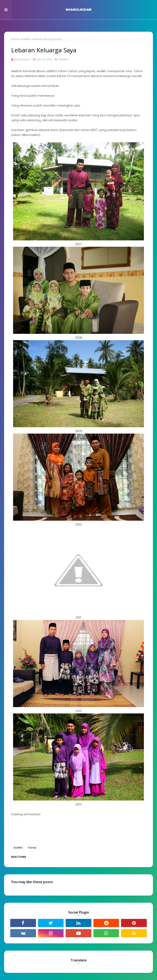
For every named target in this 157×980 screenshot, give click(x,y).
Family (32, 848)
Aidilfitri (25, 39)
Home (15, 39)
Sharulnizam (22, 59)
